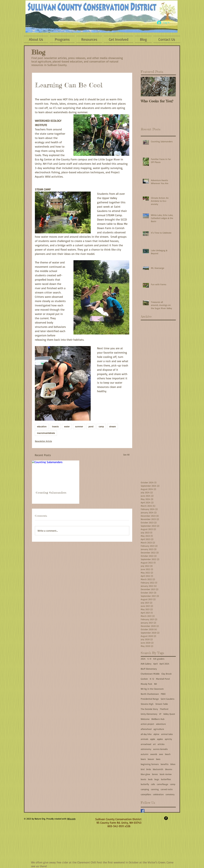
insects (55, 426)
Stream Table (162, 704)
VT (160, 714)
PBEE (163, 694)
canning (155, 789)
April (155, 664)
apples (160, 739)
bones (155, 774)
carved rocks (167, 789)
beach (168, 754)
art (154, 744)
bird (143, 769)
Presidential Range (150, 699)
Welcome (145, 719)
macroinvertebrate (46, 433)
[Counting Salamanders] (56, 474)
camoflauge (162, 784)
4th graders (159, 659)
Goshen (144, 679)
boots (143, 779)
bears (143, 759)
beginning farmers (150, 764)
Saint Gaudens (168, 699)
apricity (168, 739)
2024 (143, 659)
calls (153, 784)
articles (161, 744)
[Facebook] (143, 811)
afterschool (146, 729)
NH (156, 684)
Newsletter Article (43, 441)
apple (153, 739)
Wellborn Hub (158, 719)
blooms (169, 769)
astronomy (146, 749)
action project (147, 724)
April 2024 (164, 664)
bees (158, 759)
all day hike (146, 734)
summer (79, 426)
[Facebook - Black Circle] (166, 818)
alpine (156, 734)
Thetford (164, 709)
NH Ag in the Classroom (152, 689)
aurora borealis (160, 749)
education (42, 426)
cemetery (170, 794)
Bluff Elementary (149, 669)
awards (154, 754)
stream (113, 426)
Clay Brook (167, 674)
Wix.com (71, 819)
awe (161, 754)
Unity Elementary (149, 714)
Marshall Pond (163, 679)
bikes (173, 764)
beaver (151, 759)
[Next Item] (171, 87)
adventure (161, 724)
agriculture (159, 729)
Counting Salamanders (51, 493)
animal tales (167, 734)
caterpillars (146, 794)
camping (145, 789)
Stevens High (147, 704)
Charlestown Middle (150, 674)
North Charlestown (150, 694)
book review (166, 774)
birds (149, 769)
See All (126, 455)
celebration (158, 794)
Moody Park (146, 684)
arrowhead (146, 744)
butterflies (166, 779)
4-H (149, 659)
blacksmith (158, 769)
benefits (165, 764)
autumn (145, 754)
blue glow (145, 774)
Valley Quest (169, 714)
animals (144, 739)
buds (150, 779)
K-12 (152, 679)
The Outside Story (149, 709)
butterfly (145, 784)
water (67, 426)
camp (101, 426)
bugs (157, 779)
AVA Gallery (146, 664)
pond (91, 426)
